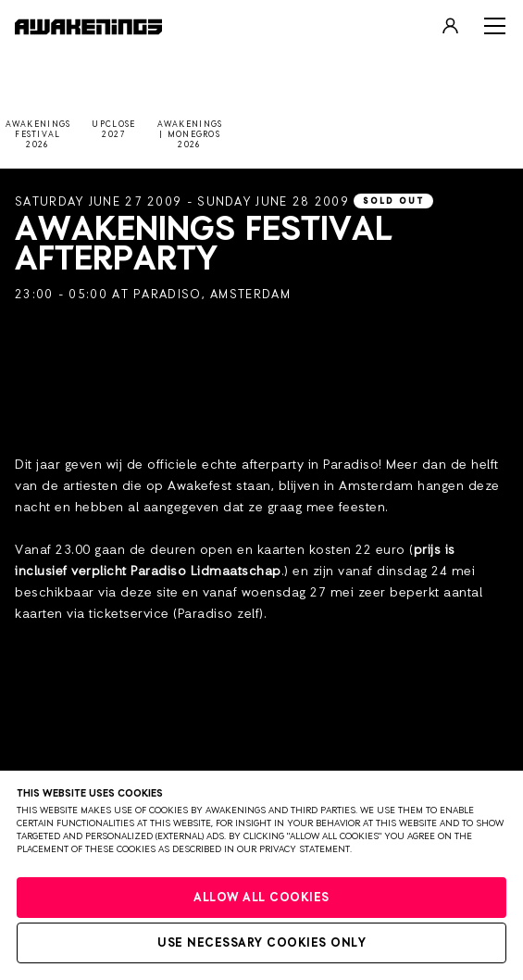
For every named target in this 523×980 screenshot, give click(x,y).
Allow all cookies (261, 898)
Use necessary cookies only (261, 943)
